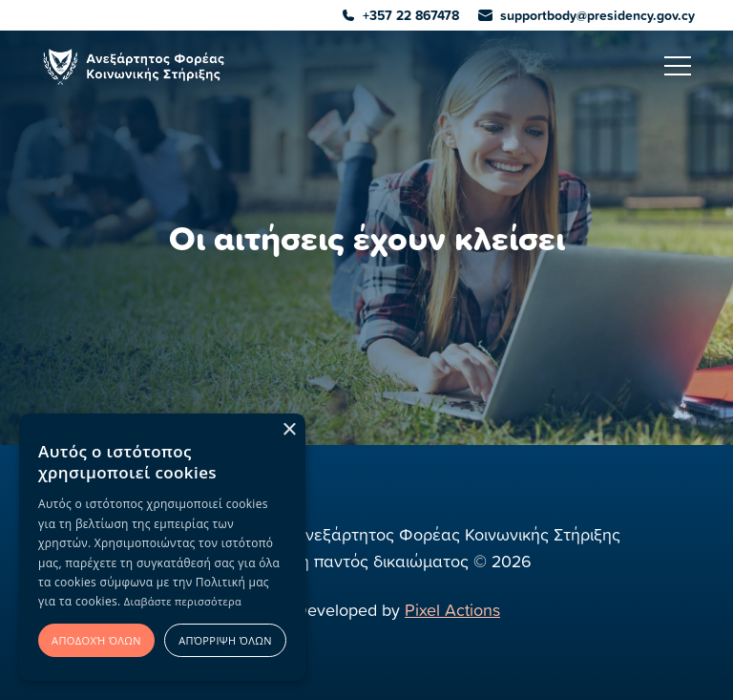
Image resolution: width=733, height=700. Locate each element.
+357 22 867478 (401, 15)
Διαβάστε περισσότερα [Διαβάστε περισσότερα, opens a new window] (183, 601)
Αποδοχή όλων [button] (96, 640)
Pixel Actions (452, 610)
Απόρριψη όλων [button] (225, 640)
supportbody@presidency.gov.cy (586, 15)
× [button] (289, 430)
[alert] (162, 547)
